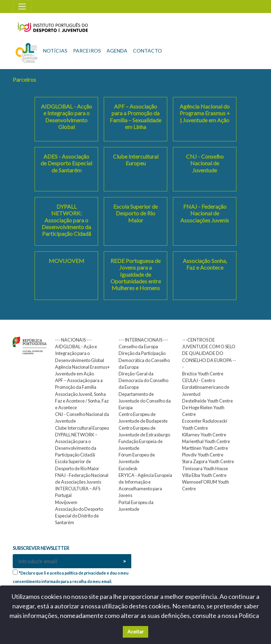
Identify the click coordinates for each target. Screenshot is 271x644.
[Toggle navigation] (22, 7)
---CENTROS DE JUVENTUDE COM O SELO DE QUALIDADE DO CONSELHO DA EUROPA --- (209, 353)
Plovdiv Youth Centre (203, 455)
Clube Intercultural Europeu (82, 428)
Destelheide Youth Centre (207, 401)
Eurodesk (128, 468)
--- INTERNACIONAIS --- (143, 340)
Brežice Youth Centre (203, 374)
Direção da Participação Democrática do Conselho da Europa (144, 360)
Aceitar (135, 631)
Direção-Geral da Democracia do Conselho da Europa (143, 380)
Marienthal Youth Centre (206, 441)
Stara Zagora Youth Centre (208, 461)
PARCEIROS (87, 51)
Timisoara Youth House (205, 468)
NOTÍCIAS (55, 51)
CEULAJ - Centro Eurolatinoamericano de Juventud (206, 387)
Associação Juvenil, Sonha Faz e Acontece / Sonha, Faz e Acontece (82, 401)
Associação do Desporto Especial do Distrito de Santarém (79, 516)
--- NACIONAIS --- (73, 340)
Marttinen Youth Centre (205, 448)
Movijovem (66, 502)
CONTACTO (147, 51)
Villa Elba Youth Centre (204, 475)
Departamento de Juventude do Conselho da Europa (145, 401)
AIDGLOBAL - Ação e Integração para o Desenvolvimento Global (80, 353)
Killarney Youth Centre (204, 435)
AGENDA (117, 51)
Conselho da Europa (138, 346)
